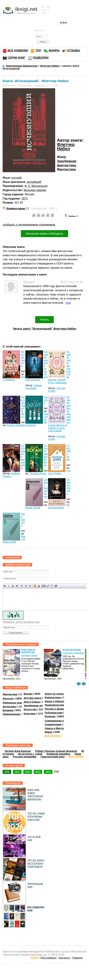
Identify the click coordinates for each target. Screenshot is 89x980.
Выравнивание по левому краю (22, 586)
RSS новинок (48, 958)
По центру (26, 586)
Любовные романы (15, 703)
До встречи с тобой (30, 754)
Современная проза (57, 721)
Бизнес (28, 694)
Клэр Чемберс (14, 378)
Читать (45, 320)
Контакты (64, 958)
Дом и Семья (32, 702)
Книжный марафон (59, 754)
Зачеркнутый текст (17, 586)
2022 (48, 772)
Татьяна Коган (38, 473)
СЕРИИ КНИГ (16, 58)
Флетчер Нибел (66, 147)
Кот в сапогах (23, 520)
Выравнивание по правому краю (30, 586)
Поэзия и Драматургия (59, 709)
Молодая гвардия (35, 190)
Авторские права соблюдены (44, 234)
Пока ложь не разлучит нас (28, 651)
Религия (50, 716)
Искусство (30, 709)
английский (34, 182)
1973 (24, 199)
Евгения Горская (29, 655)
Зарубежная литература (39, 706)
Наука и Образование (58, 701)
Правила (77, 958)
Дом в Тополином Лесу (23, 407)
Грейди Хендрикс (34, 387)
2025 (17, 772)
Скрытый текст (44, 586)
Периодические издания (60, 705)
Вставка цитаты (48, 586)
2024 (28, 772)
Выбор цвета (39, 586)
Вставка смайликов (35, 586)
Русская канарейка (25, 757)
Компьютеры (53, 697)
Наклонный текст (9, 586)
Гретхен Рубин (59, 472)
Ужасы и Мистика (56, 728)
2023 (38, 772)
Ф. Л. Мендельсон (36, 186)
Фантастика (66, 169)
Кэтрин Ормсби (16, 425)
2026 (7, 772)
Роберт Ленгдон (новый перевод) (56, 751)
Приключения (11, 714)
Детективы (9, 707)
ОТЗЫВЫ (74, 51)
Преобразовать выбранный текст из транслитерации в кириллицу (52, 586)
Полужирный (5, 586)
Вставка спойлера (56, 586)
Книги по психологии (58, 694)
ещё (57, 771)
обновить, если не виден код (21, 622)
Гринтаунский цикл (53, 757)
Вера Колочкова (59, 506)
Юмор (48, 732)
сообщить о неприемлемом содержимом (29, 225)
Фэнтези (8, 699)
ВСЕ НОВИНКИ (18, 51)
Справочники (53, 724)
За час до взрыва (71, 650)
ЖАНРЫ (54, 51)
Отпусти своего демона (46, 455)
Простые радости (23, 359)
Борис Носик (33, 508)
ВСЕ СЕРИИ (76, 757)
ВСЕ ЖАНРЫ (53, 736)
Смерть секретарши (46, 488)
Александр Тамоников (73, 653)
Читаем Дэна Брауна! (18, 751)
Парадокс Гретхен (69, 487)
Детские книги (32, 698)
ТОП (38, 51)
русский (17, 178)
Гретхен (46, 400)
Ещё (68, 303)
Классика (29, 714)
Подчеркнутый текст (13, 586)
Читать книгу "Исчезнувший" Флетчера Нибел (44, 329)
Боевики (8, 710)
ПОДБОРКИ (41, 58)
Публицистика (54, 713)
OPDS (34, 958)
